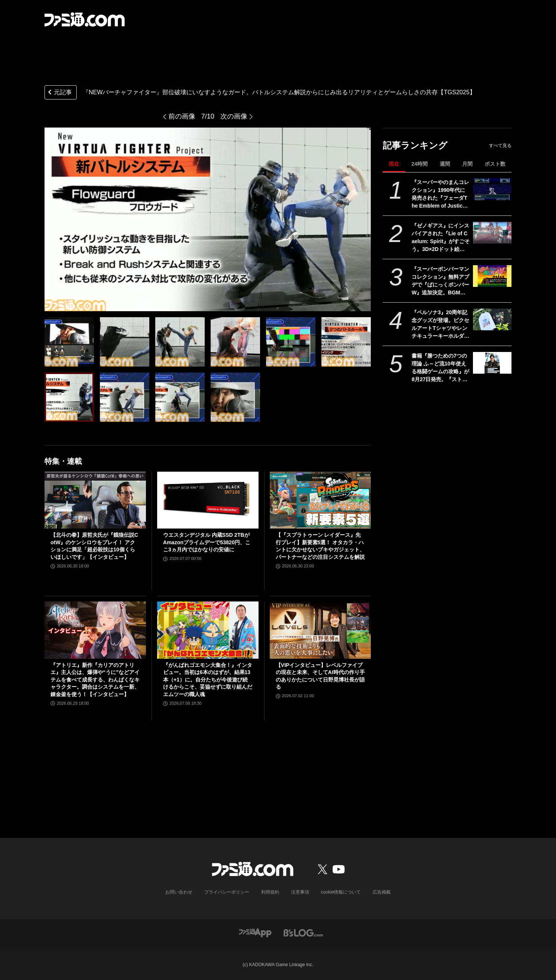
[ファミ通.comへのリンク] (85, 19)
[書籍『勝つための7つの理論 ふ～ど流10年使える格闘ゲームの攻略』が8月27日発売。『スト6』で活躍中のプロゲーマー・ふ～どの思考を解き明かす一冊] (492, 363)
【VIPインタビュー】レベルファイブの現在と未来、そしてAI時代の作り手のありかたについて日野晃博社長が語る (320, 676)
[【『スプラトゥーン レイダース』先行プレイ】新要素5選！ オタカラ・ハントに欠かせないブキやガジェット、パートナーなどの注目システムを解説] (320, 500)
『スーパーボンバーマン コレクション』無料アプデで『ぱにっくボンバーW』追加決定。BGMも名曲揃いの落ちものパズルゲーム (440, 281)
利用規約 (270, 892)
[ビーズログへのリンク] (303, 933)
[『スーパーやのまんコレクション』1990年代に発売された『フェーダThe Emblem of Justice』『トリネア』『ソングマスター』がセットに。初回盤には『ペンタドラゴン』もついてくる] (492, 189)
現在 (394, 164)
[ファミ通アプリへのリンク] (255, 933)
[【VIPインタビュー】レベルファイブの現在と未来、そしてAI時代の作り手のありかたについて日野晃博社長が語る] (320, 630)
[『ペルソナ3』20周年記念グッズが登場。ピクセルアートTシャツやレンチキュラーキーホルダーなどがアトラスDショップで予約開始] (492, 319)
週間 (445, 164)
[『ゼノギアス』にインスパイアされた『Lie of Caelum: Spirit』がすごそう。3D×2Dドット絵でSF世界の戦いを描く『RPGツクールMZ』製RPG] (492, 233)
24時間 (419, 164)
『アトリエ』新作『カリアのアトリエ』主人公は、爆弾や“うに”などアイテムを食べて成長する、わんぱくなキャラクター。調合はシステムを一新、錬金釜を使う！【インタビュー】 (95, 680)
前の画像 (182, 116)
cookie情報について (341, 892)
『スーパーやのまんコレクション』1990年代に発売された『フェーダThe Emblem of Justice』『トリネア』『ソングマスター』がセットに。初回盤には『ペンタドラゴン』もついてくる (440, 195)
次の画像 (234, 116)
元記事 (59, 93)
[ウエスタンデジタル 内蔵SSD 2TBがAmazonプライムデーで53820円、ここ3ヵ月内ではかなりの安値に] (208, 500)
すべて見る (500, 146)
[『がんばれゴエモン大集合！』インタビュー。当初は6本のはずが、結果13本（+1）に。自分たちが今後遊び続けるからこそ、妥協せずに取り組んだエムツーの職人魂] (208, 630)
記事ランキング (415, 145)
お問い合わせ (179, 892)
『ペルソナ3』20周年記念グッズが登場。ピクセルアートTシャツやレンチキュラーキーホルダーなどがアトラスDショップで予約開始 (440, 325)
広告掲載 (382, 892)
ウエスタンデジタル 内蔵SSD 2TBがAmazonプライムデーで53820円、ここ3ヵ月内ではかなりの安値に (207, 542)
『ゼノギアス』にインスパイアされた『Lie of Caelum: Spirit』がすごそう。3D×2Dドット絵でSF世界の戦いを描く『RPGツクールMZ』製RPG (441, 238)
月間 (467, 164)
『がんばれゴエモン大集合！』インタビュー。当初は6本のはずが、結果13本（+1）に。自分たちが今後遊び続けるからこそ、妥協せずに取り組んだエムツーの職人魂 (208, 680)
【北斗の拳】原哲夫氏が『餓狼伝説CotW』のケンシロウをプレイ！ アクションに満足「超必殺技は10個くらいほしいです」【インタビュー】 (94, 546)
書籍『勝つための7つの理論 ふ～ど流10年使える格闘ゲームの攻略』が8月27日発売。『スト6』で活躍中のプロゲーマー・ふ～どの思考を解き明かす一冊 (440, 368)
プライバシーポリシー (227, 892)
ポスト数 (495, 164)
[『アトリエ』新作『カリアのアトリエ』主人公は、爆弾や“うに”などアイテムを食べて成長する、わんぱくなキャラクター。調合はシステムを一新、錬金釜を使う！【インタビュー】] (95, 630)
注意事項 (300, 892)
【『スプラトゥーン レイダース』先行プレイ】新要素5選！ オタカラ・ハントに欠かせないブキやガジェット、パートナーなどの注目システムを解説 (320, 546)
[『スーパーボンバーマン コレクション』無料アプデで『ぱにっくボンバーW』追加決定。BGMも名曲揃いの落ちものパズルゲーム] (492, 276)
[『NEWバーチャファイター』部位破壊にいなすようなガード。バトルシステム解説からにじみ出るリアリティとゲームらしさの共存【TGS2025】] (69, 342)
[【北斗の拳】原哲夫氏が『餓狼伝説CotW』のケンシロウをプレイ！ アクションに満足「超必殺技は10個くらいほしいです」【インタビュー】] (95, 500)
